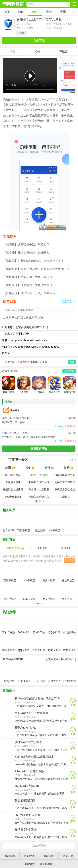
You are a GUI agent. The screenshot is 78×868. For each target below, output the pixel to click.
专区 (39, 460)
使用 (10, 468)
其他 (30, 468)
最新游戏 (10, 856)
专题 (63, 12)
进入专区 (69, 560)
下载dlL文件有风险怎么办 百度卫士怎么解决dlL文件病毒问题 (39, 482)
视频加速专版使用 (13, 489)
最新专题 (49, 856)
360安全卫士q (13, 497)
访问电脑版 (46, 864)
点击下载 (39, 41)
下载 (73, 705)
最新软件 (29, 856)
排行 (49, 12)
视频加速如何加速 (65, 482)
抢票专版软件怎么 (65, 475)
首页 (7, 12)
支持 (59, 426)
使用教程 (65, 497)
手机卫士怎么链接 (65, 489)
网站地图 (30, 864)
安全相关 (28, 28)
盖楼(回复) (70, 426)
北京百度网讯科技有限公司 (32, 327)
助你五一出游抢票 (39, 489)
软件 (35, 12)
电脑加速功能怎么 (39, 497)
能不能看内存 (13, 475)
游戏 (21, 12)
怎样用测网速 (13, 482)
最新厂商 (68, 856)
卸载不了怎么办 (39, 475)
